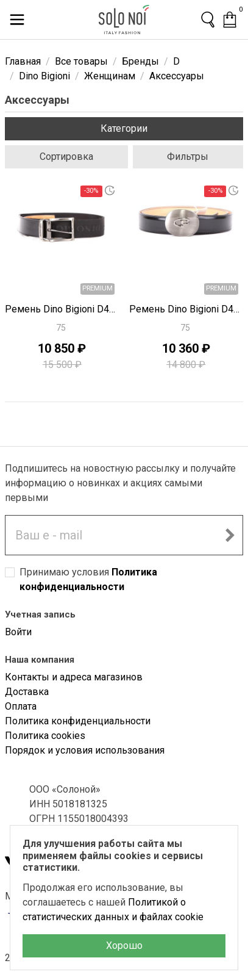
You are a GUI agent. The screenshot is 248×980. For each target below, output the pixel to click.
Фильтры (188, 157)
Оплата (21, 706)
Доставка (27, 692)
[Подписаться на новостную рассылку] (230, 535)
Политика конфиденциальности (78, 721)
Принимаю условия (88, 579)
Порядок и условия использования (85, 750)
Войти (18, 632)
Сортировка (66, 157)
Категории (124, 128)
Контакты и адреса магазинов (74, 677)
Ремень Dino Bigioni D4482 (186, 309)
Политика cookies (45, 736)
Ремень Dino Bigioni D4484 (62, 309)
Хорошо (124, 946)
